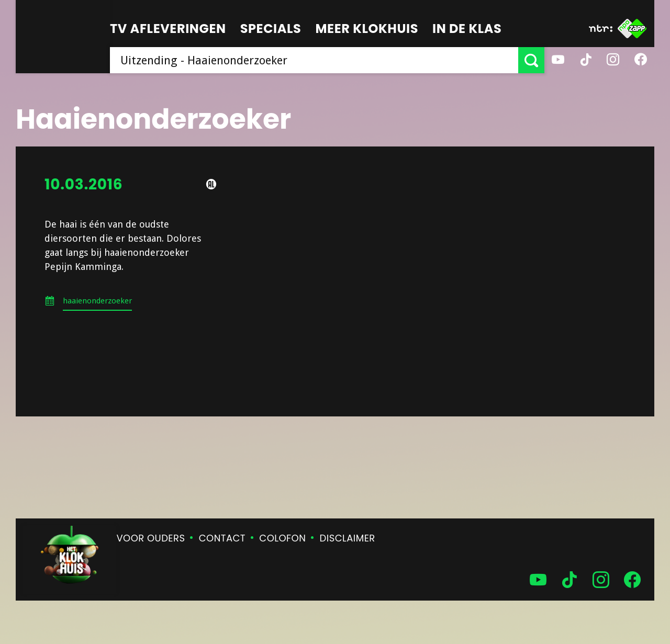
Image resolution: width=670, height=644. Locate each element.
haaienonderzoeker (97, 301)
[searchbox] (314, 60)
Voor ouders (151, 538)
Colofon (282, 538)
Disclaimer (348, 538)
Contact (222, 538)
